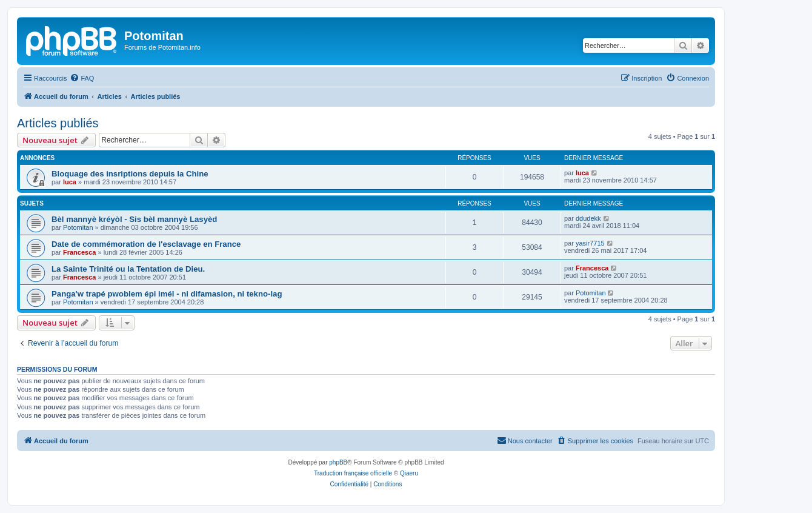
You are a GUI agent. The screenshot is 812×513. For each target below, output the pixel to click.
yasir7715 (590, 243)
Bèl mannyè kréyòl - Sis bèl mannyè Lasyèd (134, 219)
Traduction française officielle (353, 473)
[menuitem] (82, 78)
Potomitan (78, 227)
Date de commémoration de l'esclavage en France (146, 244)
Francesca (79, 252)
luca (70, 182)
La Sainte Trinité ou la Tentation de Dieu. (128, 269)
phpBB (338, 462)
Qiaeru (409, 473)
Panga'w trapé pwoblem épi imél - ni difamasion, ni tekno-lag (167, 294)
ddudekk (588, 218)
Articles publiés (58, 123)
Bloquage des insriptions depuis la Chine (130, 174)
